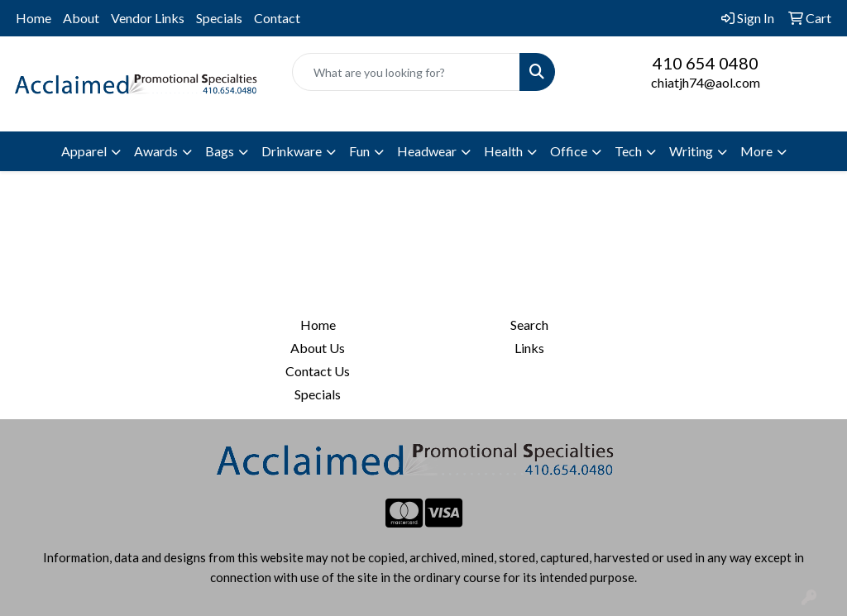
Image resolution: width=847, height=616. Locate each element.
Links (529, 348)
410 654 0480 (706, 63)
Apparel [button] (84, 151)
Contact (277, 18)
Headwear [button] (427, 151)
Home (33, 18)
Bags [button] (220, 151)
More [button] (756, 151)
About (81, 18)
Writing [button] (691, 151)
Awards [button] (156, 151)
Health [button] (503, 151)
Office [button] (569, 151)
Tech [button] (628, 151)
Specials (219, 18)
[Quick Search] (406, 72)
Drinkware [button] (292, 151)
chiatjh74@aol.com (706, 82)
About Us (318, 348)
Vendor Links (148, 18)
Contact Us (318, 371)
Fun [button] (359, 151)
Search (529, 325)
